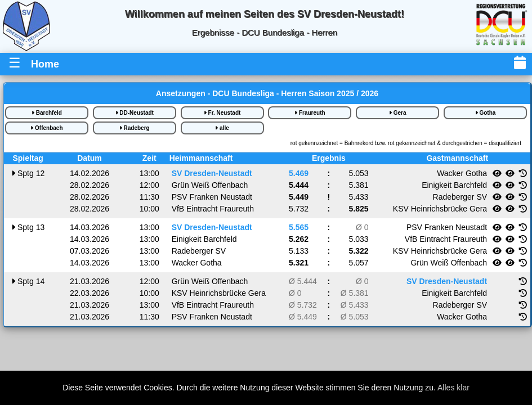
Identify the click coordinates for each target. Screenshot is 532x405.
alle (222, 128)
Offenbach (46, 128)
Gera (398, 113)
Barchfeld (47, 113)
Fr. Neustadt (222, 113)
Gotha (486, 113)
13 (28, 227)
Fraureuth (310, 113)
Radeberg (135, 128)
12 (28, 173)
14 (28, 281)
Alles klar (453, 388)
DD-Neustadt (135, 113)
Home (45, 64)
